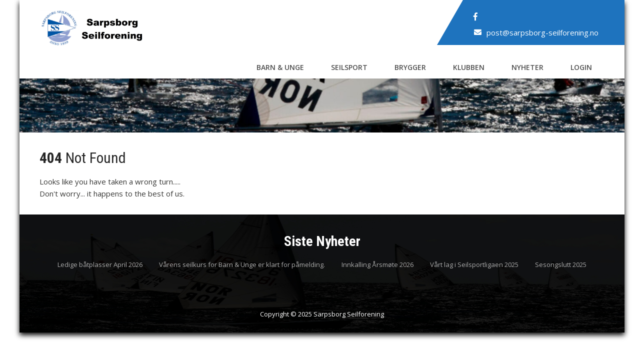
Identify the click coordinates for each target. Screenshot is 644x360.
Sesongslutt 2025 (561, 265)
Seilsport (349, 67)
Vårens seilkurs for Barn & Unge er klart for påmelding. (242, 265)
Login (581, 67)
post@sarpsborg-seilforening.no (542, 32)
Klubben (469, 67)
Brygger (410, 67)
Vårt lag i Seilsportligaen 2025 (474, 265)
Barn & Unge (280, 67)
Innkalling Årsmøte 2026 (377, 265)
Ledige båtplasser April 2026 (100, 265)
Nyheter (527, 67)
